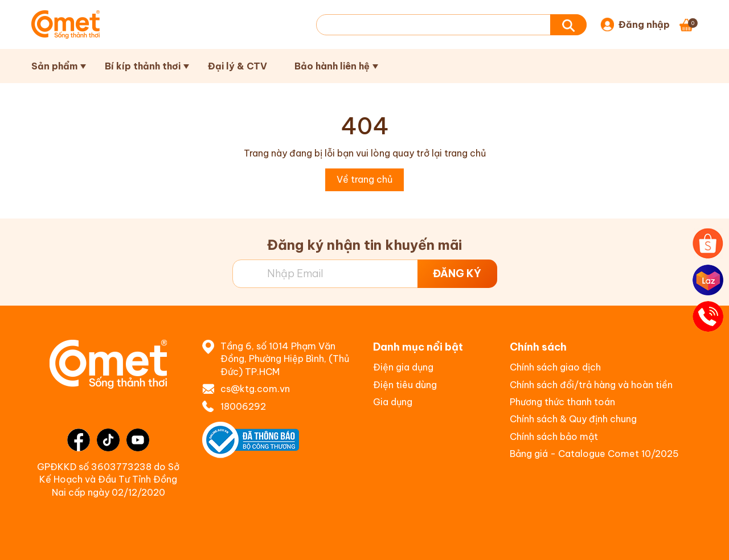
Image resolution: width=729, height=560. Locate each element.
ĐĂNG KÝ (457, 273)
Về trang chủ (364, 179)
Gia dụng (393, 402)
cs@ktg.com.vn (255, 389)
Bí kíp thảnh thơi (143, 66)
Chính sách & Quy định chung (573, 419)
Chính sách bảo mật (554, 437)
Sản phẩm (54, 66)
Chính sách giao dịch (555, 367)
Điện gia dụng (403, 367)
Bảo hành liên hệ (332, 66)
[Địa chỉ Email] (365, 274)
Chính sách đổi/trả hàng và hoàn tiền (591, 385)
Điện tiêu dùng (405, 385)
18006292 (243, 406)
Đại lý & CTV (237, 66)
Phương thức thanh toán (562, 402)
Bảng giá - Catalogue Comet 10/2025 (594, 454)
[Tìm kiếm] (568, 25)
